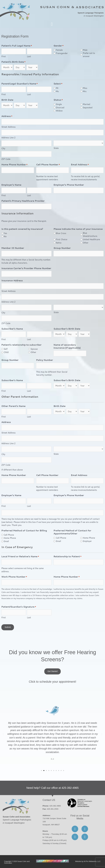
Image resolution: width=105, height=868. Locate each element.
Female (59, 50)
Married (86, 104)
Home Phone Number (14, 165)
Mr (57, 88)
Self (6, 349)
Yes (5, 233)
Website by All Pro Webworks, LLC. (88, 861)
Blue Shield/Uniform (90, 235)
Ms (57, 91)
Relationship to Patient (67, 557)
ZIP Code (6, 159)
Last (29, 56)
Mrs (85, 91)
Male (85, 50)
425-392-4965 (70, 788)
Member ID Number (13, 248)
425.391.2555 (53, 809)
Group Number (62, 248)
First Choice (62, 239)
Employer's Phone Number (69, 185)
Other (86, 243)
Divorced (60, 108)
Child (6, 352)
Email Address (80, 165)
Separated (88, 108)
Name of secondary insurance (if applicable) (67, 346)
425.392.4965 (55, 806)
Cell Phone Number (48, 165)
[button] (52, 24)
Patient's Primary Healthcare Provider (23, 201)
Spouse (34, 349)
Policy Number (45, 360)
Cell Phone (9, 535)
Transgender (62, 53)
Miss (85, 88)
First (4, 56)
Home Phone (10, 538)
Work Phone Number (14, 577)
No (5, 236)
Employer (87, 541)
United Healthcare (91, 239)
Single (59, 104)
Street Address (8, 127)
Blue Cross (61, 233)
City (3, 148)
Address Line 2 (8, 138)
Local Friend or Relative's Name (20, 557)
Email (6, 541)
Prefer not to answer (89, 55)
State (56, 148)
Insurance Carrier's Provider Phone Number (26, 268)
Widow (59, 111)
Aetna (59, 243)
